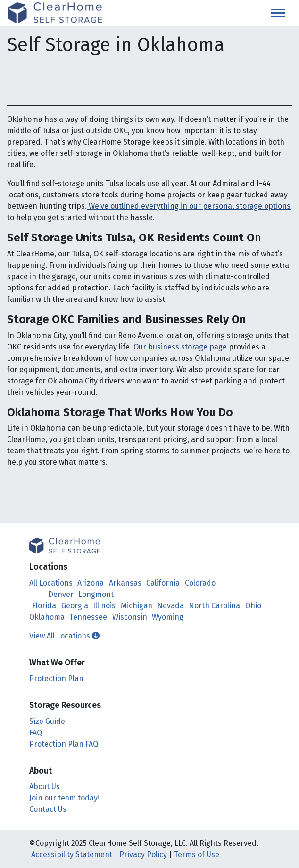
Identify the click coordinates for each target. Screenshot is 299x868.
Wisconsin (130, 617)
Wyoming (168, 617)
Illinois (104, 606)
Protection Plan (56, 678)
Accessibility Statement (72, 855)
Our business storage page (180, 347)
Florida (44, 606)
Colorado (200, 583)
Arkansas (125, 583)
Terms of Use (197, 855)
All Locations (51, 583)
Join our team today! (64, 798)
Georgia (75, 606)
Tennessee (88, 617)
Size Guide (47, 721)
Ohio (253, 606)
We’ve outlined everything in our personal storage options (189, 206)
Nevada (170, 606)
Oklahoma (47, 617)
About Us (45, 787)
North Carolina (214, 606)
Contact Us (48, 809)
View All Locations (64, 636)
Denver (61, 594)
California (163, 583)
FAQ (36, 733)
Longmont (96, 594)
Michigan (137, 606)
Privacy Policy (143, 855)
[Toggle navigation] (278, 13)
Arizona (91, 583)
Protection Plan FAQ (64, 744)
